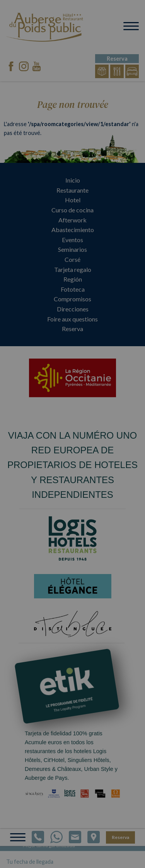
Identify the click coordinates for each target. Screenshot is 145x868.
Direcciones (73, 309)
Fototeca (73, 289)
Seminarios (72, 249)
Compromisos (72, 299)
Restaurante (72, 190)
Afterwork (72, 220)
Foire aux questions (72, 319)
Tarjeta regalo (73, 269)
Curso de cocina (72, 210)
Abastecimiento (73, 230)
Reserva (72, 329)
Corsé (72, 259)
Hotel (73, 200)
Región (73, 279)
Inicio (73, 180)
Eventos (72, 240)
